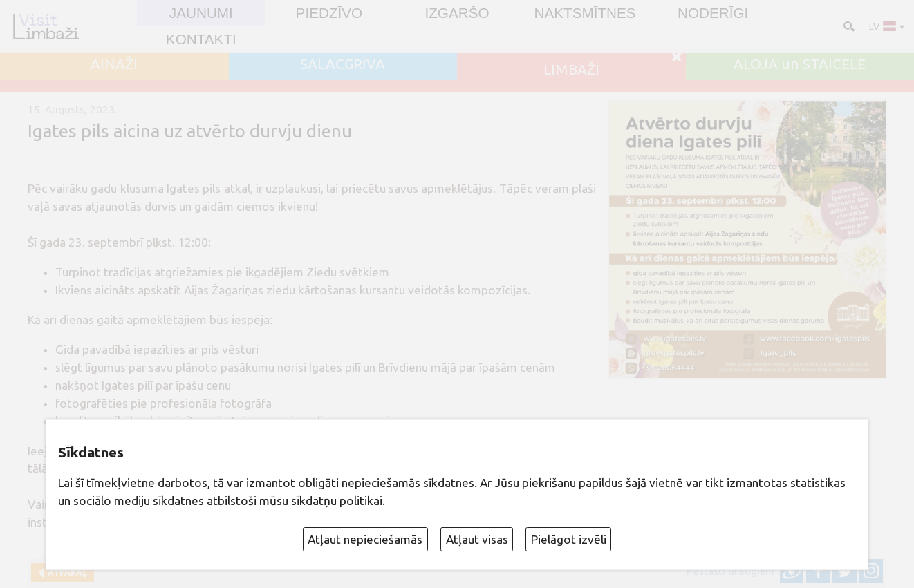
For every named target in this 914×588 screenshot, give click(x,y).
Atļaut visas (477, 539)
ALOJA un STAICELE (800, 65)
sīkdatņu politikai (337, 501)
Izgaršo (457, 13)
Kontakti (201, 40)
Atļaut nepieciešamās (365, 539)
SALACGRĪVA (343, 65)
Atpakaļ (65, 572)
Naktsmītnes (585, 13)
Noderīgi (713, 13)
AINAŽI (114, 65)
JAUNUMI (201, 13)
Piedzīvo (329, 13)
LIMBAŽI (571, 70)
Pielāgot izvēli (569, 539)
